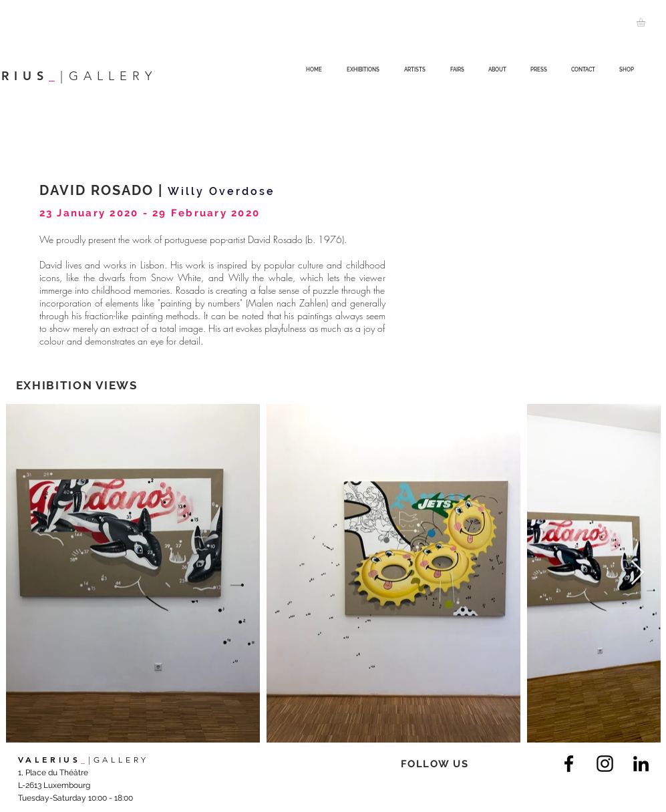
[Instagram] (605, 764)
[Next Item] (638, 573)
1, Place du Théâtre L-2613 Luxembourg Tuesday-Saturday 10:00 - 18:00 (75, 785)
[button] (646, 22)
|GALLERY (119, 760)
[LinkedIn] (641, 764)
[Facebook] (569, 764)
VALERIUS (49, 759)
